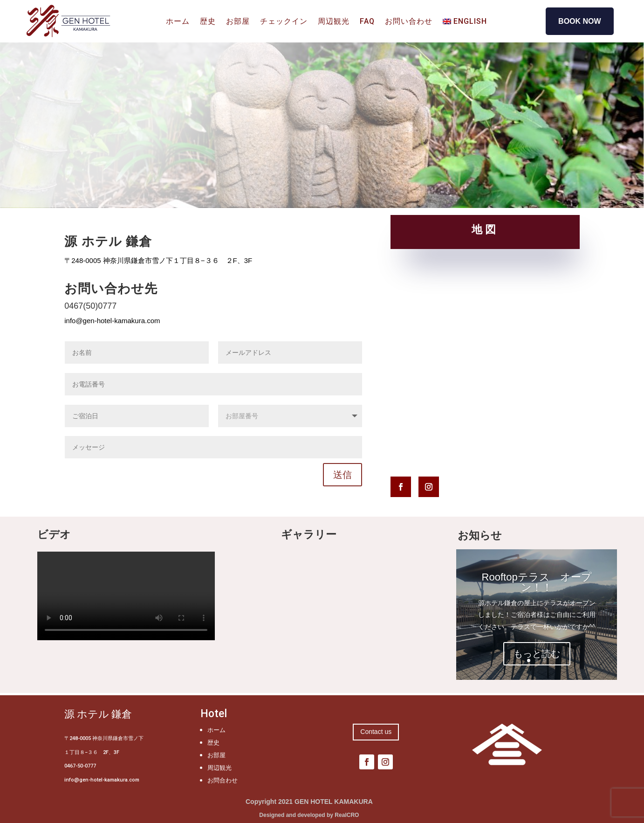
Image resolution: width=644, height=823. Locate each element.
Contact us (376, 732)
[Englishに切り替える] (465, 23)
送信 (343, 475)
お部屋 (238, 22)
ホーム (178, 22)
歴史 (208, 22)
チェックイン (284, 22)
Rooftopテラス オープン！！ (537, 582)
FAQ (367, 22)
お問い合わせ (409, 22)
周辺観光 (334, 22)
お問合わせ (223, 780)
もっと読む (537, 654)
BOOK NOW (580, 21)
